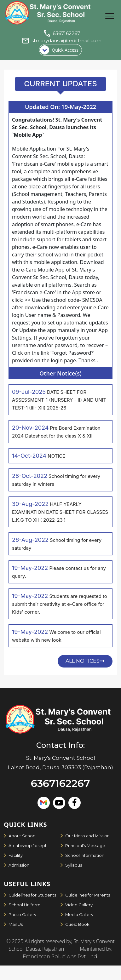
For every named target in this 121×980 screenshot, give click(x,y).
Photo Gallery (22, 914)
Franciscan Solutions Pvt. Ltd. (60, 957)
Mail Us (16, 924)
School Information (85, 855)
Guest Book (77, 924)
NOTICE (56, 456)
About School (23, 836)
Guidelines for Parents (88, 895)
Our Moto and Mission (87, 836)
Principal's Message (85, 845)
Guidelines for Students (32, 895)
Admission (19, 865)
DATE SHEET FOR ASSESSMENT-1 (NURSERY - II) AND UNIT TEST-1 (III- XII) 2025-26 (59, 400)
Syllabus (74, 865)
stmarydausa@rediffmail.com (66, 40)
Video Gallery (79, 905)
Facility (16, 855)
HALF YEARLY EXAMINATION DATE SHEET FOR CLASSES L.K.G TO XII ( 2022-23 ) (60, 512)
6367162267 (66, 33)
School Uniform (24, 905)
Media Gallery (79, 914)
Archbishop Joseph (28, 845)
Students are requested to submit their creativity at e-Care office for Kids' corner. (60, 604)
